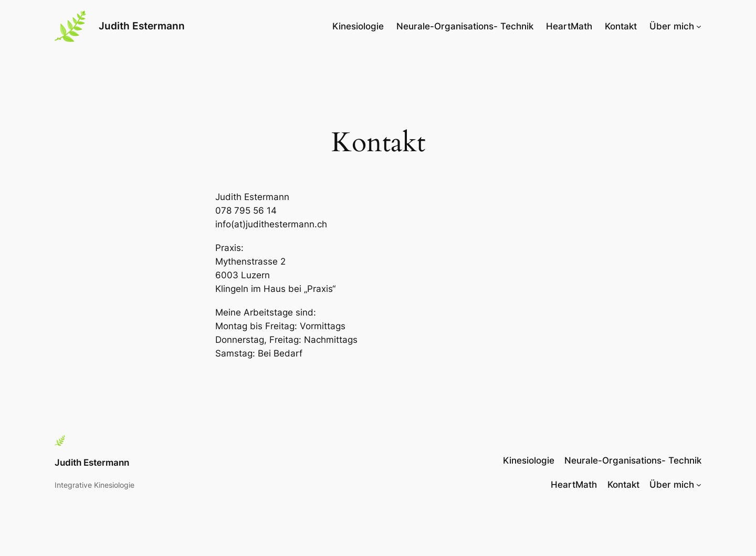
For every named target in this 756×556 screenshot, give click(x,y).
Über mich (672, 26)
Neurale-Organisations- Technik (465, 26)
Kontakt (621, 26)
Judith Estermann (142, 26)
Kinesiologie (358, 26)
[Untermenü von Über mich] (699, 26)
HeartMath (569, 26)
